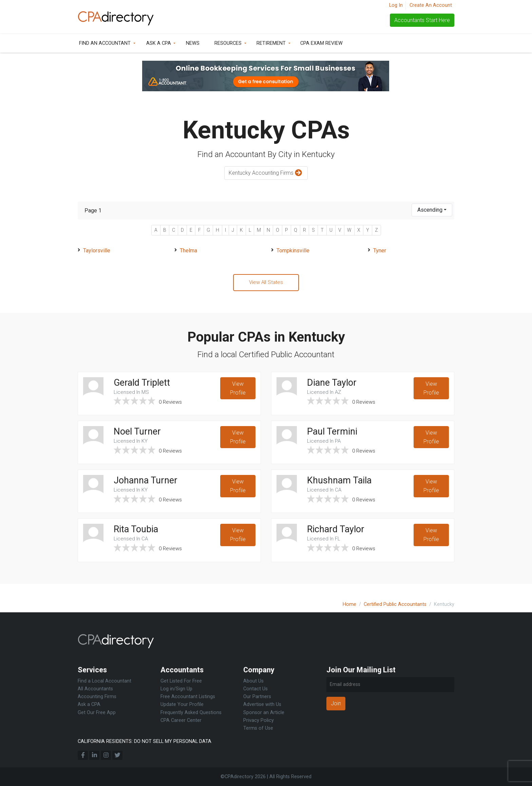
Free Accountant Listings (188, 697)
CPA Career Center (181, 720)
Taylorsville (97, 251)
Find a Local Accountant (104, 681)
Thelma (188, 251)
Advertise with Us (262, 704)
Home (349, 604)
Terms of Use (258, 728)
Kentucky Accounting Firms (266, 173)
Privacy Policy (259, 720)
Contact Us (255, 689)
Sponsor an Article (264, 713)
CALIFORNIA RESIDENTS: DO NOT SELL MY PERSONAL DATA (145, 741)
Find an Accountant (105, 43)
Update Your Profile (182, 704)
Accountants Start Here (422, 20)
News (193, 43)
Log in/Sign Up (176, 689)
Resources (228, 43)
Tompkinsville (293, 251)
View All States (266, 283)
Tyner (380, 251)
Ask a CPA (159, 43)
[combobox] (432, 210)
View (237, 390)
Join (336, 703)
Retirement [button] (271, 43)
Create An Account (431, 5)
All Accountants (95, 689)
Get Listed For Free (181, 681)
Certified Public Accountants (395, 604)
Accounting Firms (97, 697)
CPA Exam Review (321, 43)
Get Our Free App (97, 713)
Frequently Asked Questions (191, 713)
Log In (396, 5)
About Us (253, 681)
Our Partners (257, 697)
